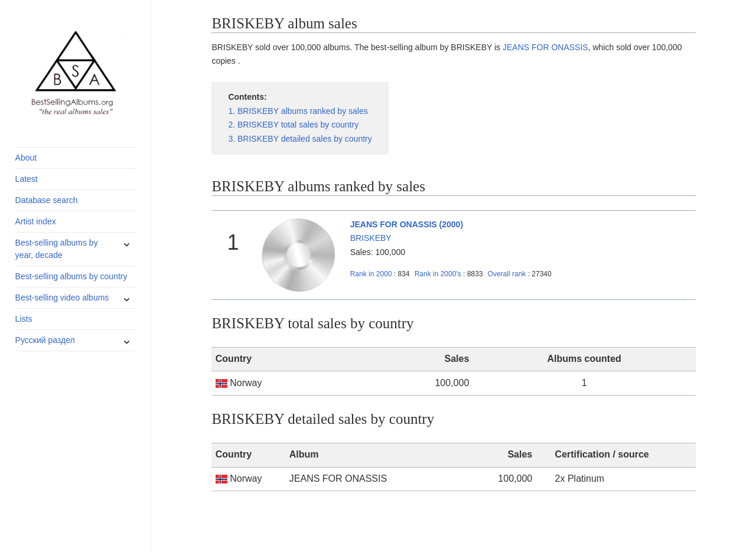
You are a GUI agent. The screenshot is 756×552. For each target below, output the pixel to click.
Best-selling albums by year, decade (57, 249)
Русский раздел (45, 340)
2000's (439, 274)
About (26, 158)
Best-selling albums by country (71, 276)
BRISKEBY (371, 238)
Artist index (36, 221)
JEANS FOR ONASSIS (545, 47)
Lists (24, 319)
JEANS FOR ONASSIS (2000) (407, 224)
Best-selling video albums (62, 298)
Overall (507, 274)
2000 (371, 274)
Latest (27, 179)
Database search (47, 200)
